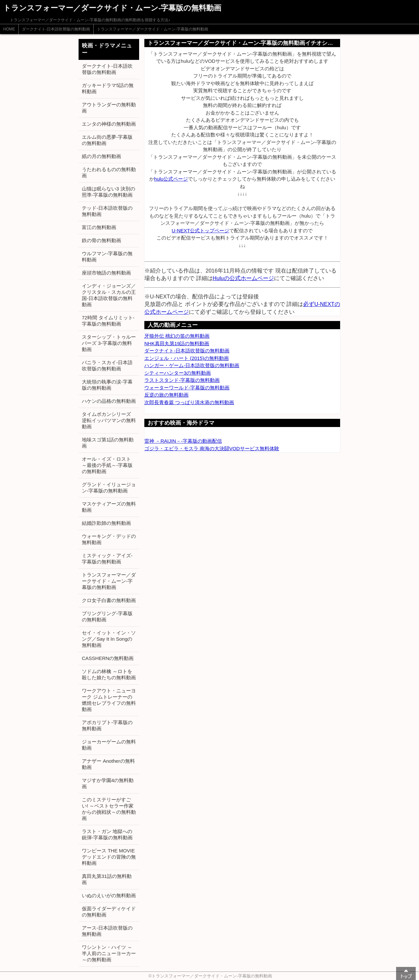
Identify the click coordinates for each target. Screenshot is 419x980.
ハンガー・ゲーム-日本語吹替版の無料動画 (192, 365)
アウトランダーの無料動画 (109, 108)
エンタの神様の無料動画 (109, 124)
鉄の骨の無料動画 (101, 240)
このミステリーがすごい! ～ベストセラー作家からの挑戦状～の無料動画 (109, 809)
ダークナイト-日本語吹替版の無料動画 (56, 29)
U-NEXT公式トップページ (201, 231)
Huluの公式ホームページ (243, 278)
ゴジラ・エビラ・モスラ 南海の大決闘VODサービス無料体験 (212, 448)
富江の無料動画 (99, 227)
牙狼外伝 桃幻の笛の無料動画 (177, 336)
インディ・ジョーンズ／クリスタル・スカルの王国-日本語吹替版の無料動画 (109, 295)
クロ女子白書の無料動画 (109, 600)
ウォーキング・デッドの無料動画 (109, 539)
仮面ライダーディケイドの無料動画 (109, 912)
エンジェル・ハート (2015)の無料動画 (187, 358)
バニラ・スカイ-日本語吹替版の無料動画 (107, 365)
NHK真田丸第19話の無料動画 (177, 343)
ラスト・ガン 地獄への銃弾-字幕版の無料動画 (107, 834)
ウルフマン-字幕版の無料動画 (107, 257)
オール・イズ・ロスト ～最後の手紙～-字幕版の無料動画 (107, 465)
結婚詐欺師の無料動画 (106, 523)
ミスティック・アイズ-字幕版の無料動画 (107, 559)
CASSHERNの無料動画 (108, 658)
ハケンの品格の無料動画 (109, 401)
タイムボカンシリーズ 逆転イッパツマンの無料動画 (109, 420)
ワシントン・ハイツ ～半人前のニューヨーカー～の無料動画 (109, 953)
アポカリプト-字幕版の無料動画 (107, 725)
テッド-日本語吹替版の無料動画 (107, 211)
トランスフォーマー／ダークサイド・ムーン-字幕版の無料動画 (153, 29)
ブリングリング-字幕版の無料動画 (107, 616)
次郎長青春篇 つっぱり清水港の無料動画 (189, 402)
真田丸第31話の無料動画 (107, 879)
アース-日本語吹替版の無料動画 (107, 931)
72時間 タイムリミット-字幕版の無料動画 (108, 321)
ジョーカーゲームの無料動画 (109, 745)
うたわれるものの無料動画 (109, 172)
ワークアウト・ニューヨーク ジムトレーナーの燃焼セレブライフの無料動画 (109, 700)
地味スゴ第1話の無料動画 (108, 443)
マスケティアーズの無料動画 (109, 507)
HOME (9, 29)
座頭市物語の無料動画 (106, 273)
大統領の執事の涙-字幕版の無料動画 (107, 385)
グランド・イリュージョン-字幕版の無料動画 (109, 488)
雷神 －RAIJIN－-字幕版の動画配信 (183, 441)
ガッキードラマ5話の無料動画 (108, 88)
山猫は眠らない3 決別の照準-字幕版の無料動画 (109, 192)
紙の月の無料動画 (101, 156)
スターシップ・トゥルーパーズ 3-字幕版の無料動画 (109, 343)
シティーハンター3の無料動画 (178, 373)
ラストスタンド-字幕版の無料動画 (182, 380)
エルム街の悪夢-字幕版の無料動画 (107, 140)
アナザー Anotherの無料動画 (108, 764)
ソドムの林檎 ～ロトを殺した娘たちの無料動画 (109, 674)
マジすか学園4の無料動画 (108, 783)
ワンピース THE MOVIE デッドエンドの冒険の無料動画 (109, 857)
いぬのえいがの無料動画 (109, 895)
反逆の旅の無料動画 (166, 395)
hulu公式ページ (171, 179)
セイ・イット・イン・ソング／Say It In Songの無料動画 (109, 639)
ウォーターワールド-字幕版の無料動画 (187, 388)
